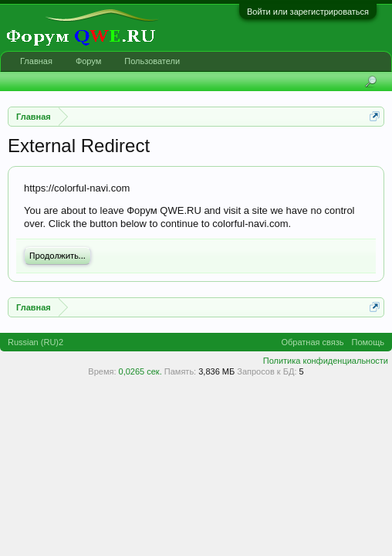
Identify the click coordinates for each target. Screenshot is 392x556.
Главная (36, 61)
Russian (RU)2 (35, 342)
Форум (88, 61)
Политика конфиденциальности (326, 361)
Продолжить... (57, 256)
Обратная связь (312, 342)
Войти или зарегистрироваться (308, 12)
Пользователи (152, 61)
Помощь (368, 342)
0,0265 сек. (140, 371)
